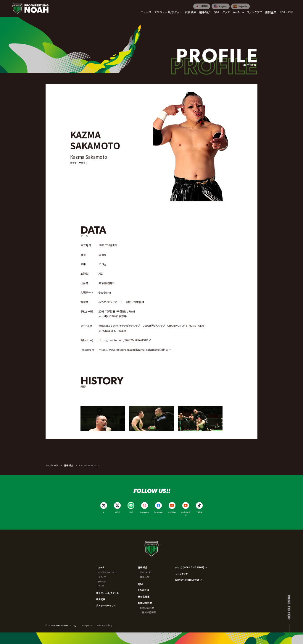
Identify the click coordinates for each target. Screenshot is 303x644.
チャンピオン (146, 572)
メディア (102, 577)
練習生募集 (144, 597)
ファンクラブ (181, 574)
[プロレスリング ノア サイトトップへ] (30, 9)
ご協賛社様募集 (148, 612)
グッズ (101, 586)
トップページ (52, 465)
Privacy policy (104, 625)
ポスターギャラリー (106, 605)
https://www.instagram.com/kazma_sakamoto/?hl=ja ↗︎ (135, 350)
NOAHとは (144, 590)
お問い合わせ (145, 603)
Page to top (289, 607)
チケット (102, 581)
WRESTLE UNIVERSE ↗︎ (189, 580)
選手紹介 (69, 465)
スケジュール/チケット (107, 593)
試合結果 (101, 599)
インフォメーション (107, 572)
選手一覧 (145, 577)
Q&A (140, 584)
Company (86, 625)
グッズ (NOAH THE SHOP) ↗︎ (191, 567)
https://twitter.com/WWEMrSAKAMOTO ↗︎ (125, 340)
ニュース (100, 567)
